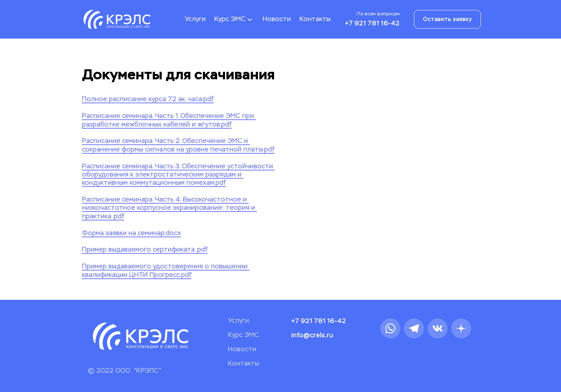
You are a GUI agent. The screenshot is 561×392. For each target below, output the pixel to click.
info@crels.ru (312, 335)
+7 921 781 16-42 (372, 23)
